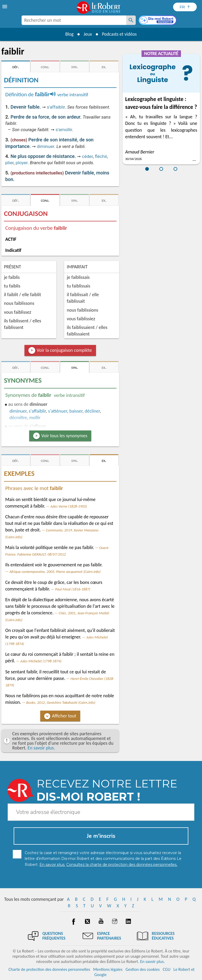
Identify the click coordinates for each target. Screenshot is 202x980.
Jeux (88, 34)
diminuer (46, 146)
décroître (18, 418)
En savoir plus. (41, 748)
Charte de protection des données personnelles (49, 969)
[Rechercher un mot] (131, 20)
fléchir (101, 156)
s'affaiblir (56, 107)
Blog (69, 34)
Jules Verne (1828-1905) (69, 506)
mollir (35, 418)
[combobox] (74, 20)
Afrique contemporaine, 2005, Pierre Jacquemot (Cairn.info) (55, 572)
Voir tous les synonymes (64, 436)
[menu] (5, 7)
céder (87, 156)
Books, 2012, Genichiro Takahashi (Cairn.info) (61, 702)
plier (9, 163)
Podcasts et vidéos (120, 34)
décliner (92, 411)
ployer (21, 163)
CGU (167, 969)
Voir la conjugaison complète (64, 350)
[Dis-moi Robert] (158, 21)
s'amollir (64, 130)
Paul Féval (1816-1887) (73, 589)
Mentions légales (108, 969)
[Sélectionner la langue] (185, 7)
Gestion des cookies (143, 969)
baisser (76, 411)
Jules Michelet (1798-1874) (41, 661)
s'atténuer (58, 411)
